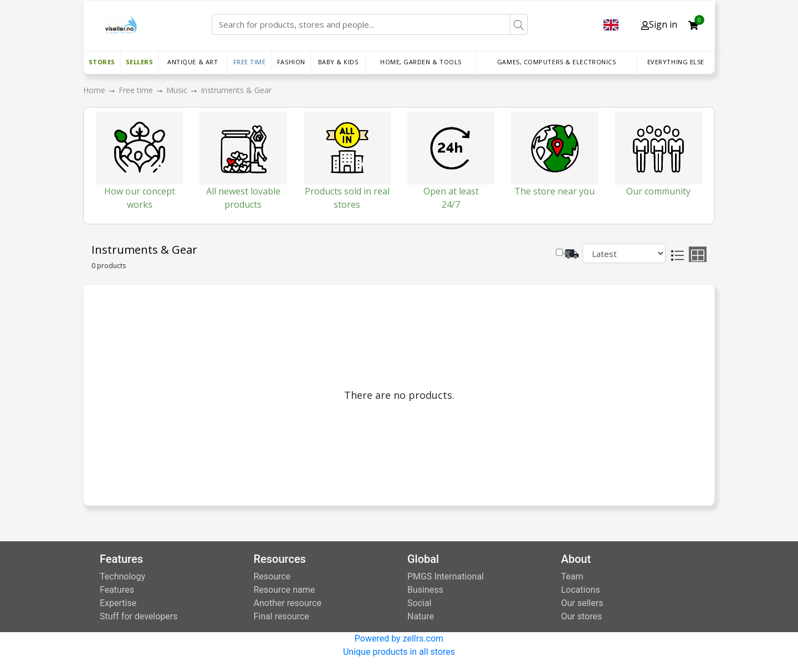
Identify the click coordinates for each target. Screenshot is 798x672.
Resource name (285, 590)
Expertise (118, 603)
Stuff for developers (139, 616)
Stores (102, 62)
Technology (122, 576)
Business (425, 590)
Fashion (291, 62)
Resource (272, 576)
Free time (250, 62)
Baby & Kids (338, 62)
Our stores (582, 616)
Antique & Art (193, 62)
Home (95, 90)
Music (178, 90)
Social (419, 603)
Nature (421, 616)
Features (117, 590)
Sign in (659, 24)
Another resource (288, 603)
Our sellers (582, 603)
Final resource (282, 616)
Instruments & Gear (236, 90)
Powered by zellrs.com (399, 638)
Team (572, 576)
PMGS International (446, 576)
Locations (581, 590)
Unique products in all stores (399, 652)
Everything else (676, 62)
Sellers (140, 62)
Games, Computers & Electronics (557, 62)
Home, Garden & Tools (421, 62)
